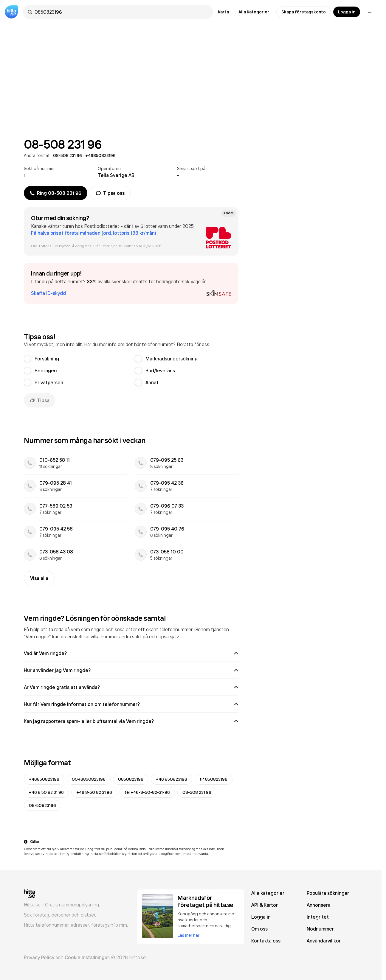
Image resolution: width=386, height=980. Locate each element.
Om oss (259, 929)
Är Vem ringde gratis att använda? (131, 687)
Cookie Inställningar (87, 957)
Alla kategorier (268, 893)
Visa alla (39, 578)
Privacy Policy (39, 957)
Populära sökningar (328, 893)
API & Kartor (265, 905)
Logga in (347, 12)
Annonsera (319, 905)
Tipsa (40, 400)
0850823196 (131, 779)
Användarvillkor (324, 941)
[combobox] (121, 12)
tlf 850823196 (214, 779)
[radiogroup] (131, 371)
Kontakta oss (266, 941)
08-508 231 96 (197, 792)
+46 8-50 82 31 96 (94, 792)
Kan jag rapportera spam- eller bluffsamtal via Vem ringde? (131, 721)
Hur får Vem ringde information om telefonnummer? (131, 704)
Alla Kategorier (254, 12)
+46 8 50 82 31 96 (46, 792)
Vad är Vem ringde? (131, 653)
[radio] (27, 359)
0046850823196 (89, 779)
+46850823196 (44, 779)
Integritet (318, 917)
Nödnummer (320, 929)
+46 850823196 (172, 779)
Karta (223, 12)
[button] (131, 283)
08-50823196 (42, 805)
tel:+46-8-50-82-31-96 (147, 792)
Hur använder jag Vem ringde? (131, 670)
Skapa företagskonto (304, 12)
